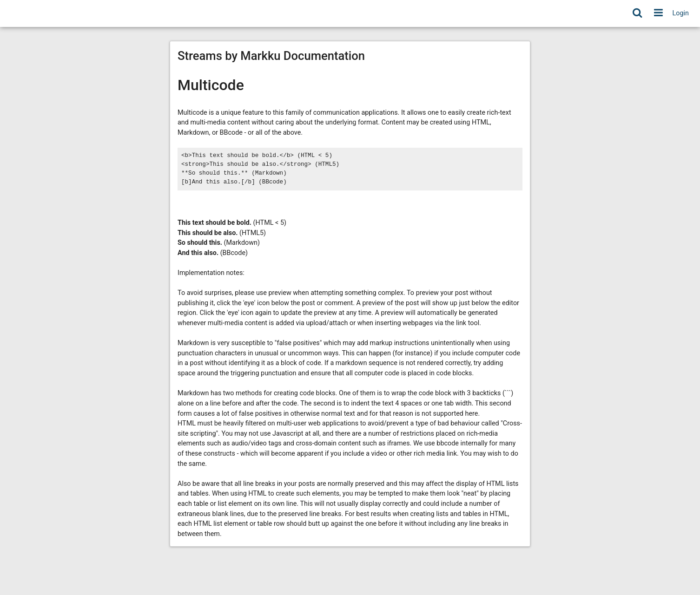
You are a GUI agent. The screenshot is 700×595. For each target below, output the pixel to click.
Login (681, 13)
